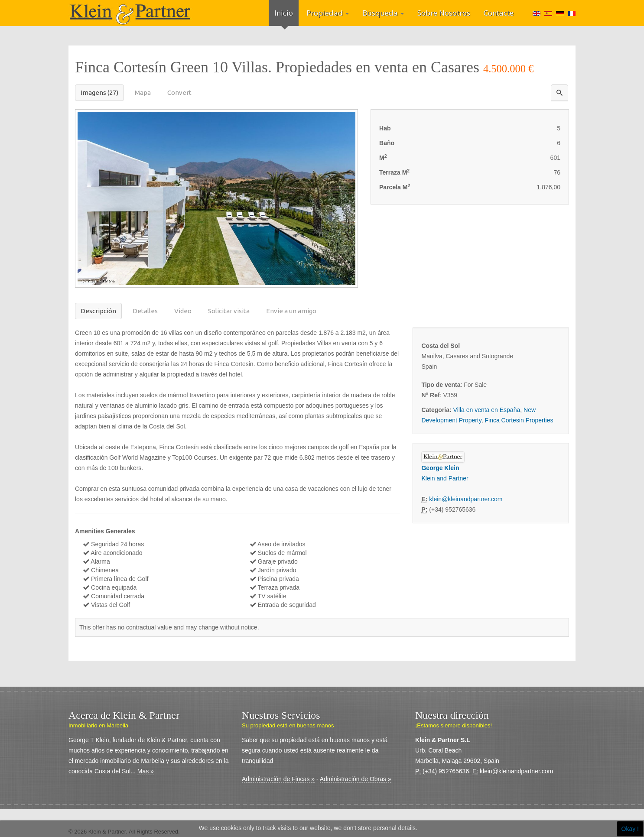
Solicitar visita (229, 311)
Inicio (284, 13)
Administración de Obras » (356, 779)
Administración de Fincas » (278, 779)
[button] (559, 93)
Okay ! (630, 829)
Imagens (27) (99, 92)
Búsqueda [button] (383, 13)
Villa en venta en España (487, 410)
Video (183, 311)
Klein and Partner (445, 478)
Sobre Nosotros (444, 13)
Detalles (145, 311)
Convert (179, 92)
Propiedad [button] (328, 13)
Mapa (143, 92)
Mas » (146, 771)
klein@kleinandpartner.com (466, 499)
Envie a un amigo (291, 311)
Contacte (499, 13)
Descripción (98, 311)
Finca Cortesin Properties (519, 420)
